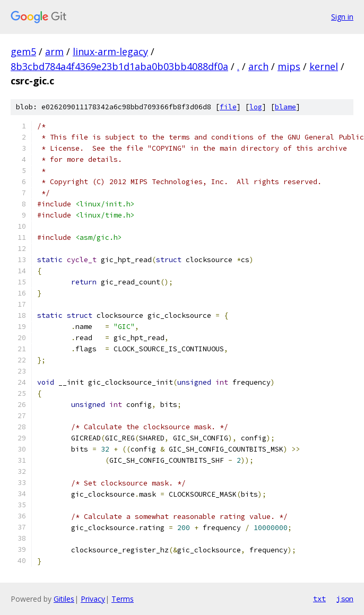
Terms (123, 599)
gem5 (23, 51)
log (256, 107)
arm (54, 51)
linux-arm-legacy (110, 51)
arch (258, 66)
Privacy (93, 599)
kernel (324, 66)
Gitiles (64, 599)
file (228, 107)
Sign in (342, 17)
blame (285, 107)
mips (289, 66)
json (345, 599)
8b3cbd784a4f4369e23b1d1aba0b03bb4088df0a (119, 66)
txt (319, 599)
